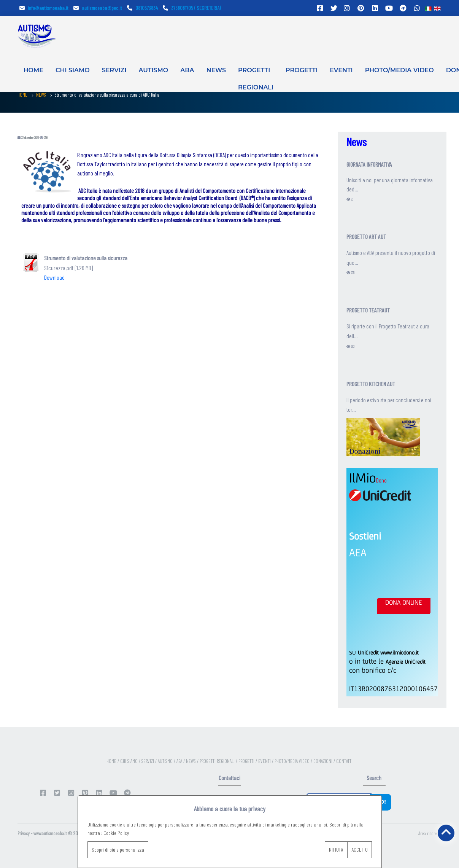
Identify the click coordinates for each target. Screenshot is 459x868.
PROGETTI (302, 70)
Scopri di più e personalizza (118, 850)
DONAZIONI (323, 761)
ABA (187, 70)
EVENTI (341, 70)
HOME (33, 70)
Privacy (24, 833)
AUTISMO (154, 70)
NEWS (216, 70)
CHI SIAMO (73, 70)
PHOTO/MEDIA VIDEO (399, 70)
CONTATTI (344, 761)
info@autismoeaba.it (44, 8)
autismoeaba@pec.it (98, 8)
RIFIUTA (336, 850)
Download (54, 277)
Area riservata (430, 833)
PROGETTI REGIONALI (256, 76)
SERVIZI (114, 70)
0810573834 (142, 8)
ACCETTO (360, 850)
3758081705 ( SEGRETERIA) (192, 8)
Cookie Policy (116, 833)
